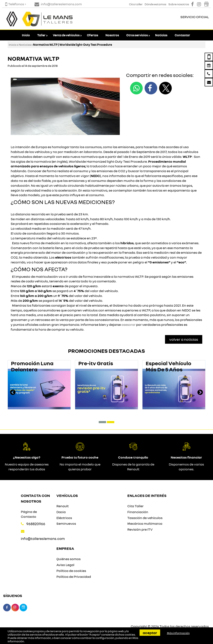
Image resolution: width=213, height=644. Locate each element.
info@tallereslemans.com (43, 539)
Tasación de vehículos (145, 518)
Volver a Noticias (184, 339)
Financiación (138, 512)
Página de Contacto (29, 514)
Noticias (161, 35)
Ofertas (93, 35)
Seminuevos (66, 523)
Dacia (61, 512)
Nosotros (112, 35)
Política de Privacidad (74, 577)
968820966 (36, 524)
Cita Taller (135, 506)
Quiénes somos (69, 559)
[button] (102, 422)
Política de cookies (71, 571)
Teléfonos (15, 4)
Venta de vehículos (66, 35)
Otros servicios (137, 35)
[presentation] (13, 393)
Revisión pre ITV (140, 529)
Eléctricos (64, 518)
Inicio (26, 35)
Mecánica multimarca (145, 523)
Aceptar (150, 633)
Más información (178, 633)
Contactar (182, 35)
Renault (63, 506)
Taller (41, 35)
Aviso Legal (65, 565)
